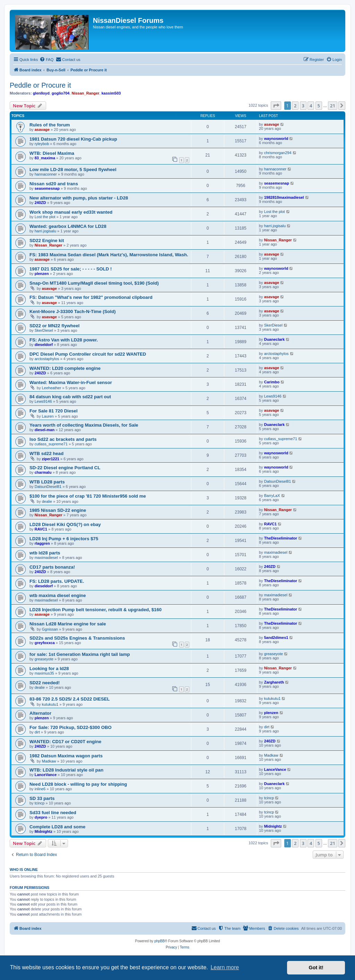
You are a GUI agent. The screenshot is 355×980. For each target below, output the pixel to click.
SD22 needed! (45, 683)
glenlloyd (41, 93)
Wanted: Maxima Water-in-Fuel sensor (71, 382)
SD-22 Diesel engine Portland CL (65, 468)
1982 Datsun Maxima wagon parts (66, 756)
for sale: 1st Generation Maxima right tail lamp (80, 654)
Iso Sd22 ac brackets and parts (63, 439)
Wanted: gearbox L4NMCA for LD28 (68, 226)
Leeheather (52, 388)
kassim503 (111, 93)
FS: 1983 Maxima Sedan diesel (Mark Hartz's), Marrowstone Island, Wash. (109, 255)
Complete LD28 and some (57, 827)
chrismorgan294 (278, 153)
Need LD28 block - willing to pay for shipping (78, 784)
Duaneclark (274, 339)
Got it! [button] (316, 968)
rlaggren (42, 543)
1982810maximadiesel (284, 197)
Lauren (48, 416)
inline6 (40, 789)
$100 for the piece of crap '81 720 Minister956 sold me (88, 496)
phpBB (159, 941)
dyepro (41, 817)
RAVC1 (41, 529)
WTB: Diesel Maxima (52, 153)
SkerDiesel (44, 330)
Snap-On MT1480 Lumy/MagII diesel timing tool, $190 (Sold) (94, 283)
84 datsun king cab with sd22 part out (70, 397)
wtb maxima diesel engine (58, 595)
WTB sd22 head (46, 453)
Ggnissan (50, 629)
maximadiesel (46, 558)
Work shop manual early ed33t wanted (71, 212)
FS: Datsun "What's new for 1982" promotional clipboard (91, 297)
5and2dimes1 (276, 638)
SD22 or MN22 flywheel (54, 326)
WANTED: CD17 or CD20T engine (65, 742)
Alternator (40, 713)
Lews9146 (43, 401)
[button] (276, 106)
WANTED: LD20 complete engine (65, 368)
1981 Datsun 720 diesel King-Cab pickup (73, 139)
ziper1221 (51, 459)
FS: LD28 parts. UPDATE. (57, 581)
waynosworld (276, 139)
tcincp (40, 803)
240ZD (40, 203)
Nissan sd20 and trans (54, 184)
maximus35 (44, 673)
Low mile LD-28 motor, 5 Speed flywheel (73, 170)
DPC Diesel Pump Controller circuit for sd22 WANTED (88, 354)
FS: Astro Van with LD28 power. (64, 340)
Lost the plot (45, 217)
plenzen (42, 274)
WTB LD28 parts (47, 482)
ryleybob (42, 144)
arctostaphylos (47, 359)
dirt (37, 732)
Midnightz (44, 831)
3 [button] (303, 106)
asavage (42, 130)
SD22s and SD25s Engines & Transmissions (77, 638)
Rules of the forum (50, 125)
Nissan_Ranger (86, 93)
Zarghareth (274, 682)
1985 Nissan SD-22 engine (58, 510)
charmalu (43, 472)
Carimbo (272, 382)
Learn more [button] (225, 967)
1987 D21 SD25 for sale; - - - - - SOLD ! (71, 269)
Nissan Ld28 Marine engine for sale (68, 624)
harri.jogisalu (45, 231)
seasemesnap (47, 188)
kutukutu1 (50, 704)
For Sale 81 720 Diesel (54, 411)
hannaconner (46, 174)
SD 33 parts (42, 798)
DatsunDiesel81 (48, 487)
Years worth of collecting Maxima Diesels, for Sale (84, 425)
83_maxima (45, 158)
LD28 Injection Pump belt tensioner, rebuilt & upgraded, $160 (96, 610)
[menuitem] (46, 60)
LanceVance (46, 775)
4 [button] (311, 106)
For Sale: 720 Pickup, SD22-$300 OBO (71, 727)
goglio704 (60, 93)
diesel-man (45, 430)
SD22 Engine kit (47, 240)
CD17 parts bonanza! (52, 567)
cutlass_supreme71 (51, 444)
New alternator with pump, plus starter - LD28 (79, 198)
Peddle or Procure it (40, 85)
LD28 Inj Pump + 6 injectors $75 (64, 539)
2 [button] (295, 106)
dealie (47, 501)
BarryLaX (272, 496)
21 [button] (333, 106)
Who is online (24, 870)
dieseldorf (44, 345)
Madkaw (49, 761)
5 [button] (319, 106)
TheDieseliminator (281, 538)
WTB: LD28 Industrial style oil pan (66, 770)
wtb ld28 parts (45, 553)
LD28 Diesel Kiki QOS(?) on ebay (65, 524)
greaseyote (44, 659)
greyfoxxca (45, 643)
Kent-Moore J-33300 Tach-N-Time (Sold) (73, 311)
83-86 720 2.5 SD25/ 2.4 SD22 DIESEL (70, 699)
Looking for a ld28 (49, 669)
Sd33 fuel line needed (53, 813)
